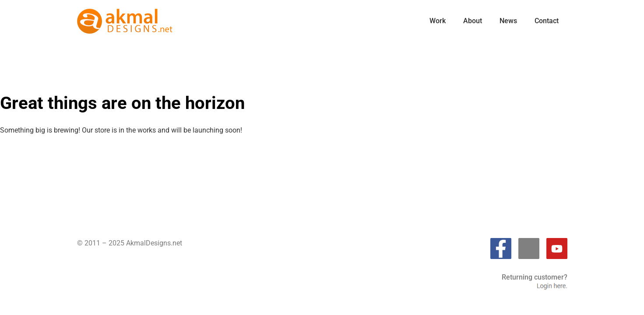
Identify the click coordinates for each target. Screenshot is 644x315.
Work (438, 21)
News (508, 21)
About (473, 21)
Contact (547, 21)
